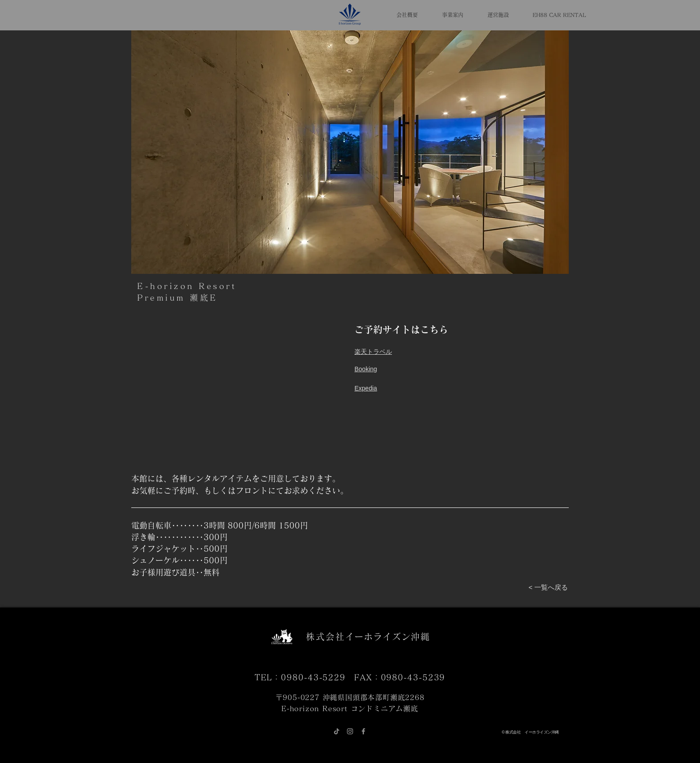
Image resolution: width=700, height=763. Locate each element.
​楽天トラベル (373, 352)
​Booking (366, 369)
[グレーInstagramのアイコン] (350, 731)
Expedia (366, 388)
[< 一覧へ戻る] (548, 587)
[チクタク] (337, 731)
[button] (350, 152)
